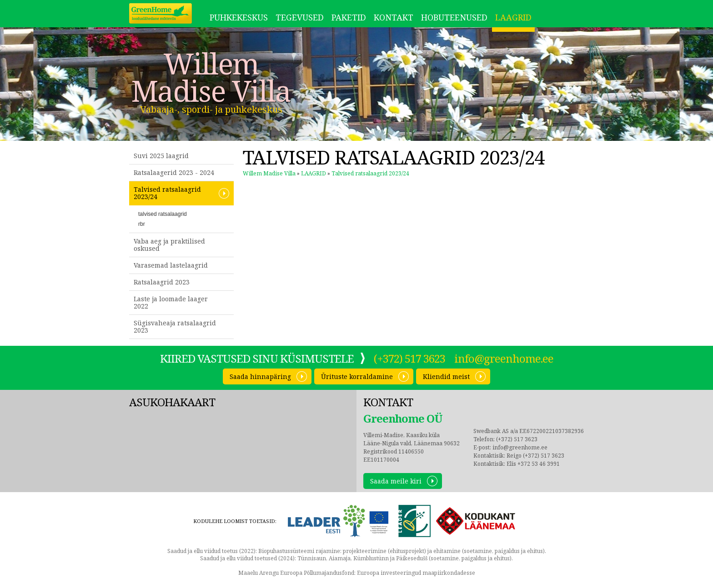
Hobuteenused (454, 17)
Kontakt (394, 17)
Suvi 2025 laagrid (161, 156)
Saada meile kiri (396, 481)
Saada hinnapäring (260, 376)
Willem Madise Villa (211, 77)
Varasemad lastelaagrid (171, 265)
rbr (142, 224)
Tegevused (300, 17)
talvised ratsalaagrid (163, 214)
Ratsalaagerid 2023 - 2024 (174, 172)
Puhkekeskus (239, 17)
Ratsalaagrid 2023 (162, 282)
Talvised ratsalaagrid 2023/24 (167, 193)
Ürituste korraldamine (357, 376)
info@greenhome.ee (504, 358)
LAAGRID (513, 17)
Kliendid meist (446, 376)
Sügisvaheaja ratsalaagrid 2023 (175, 326)
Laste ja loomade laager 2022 (171, 302)
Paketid (349, 17)
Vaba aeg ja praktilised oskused (169, 245)
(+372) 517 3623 (409, 358)
